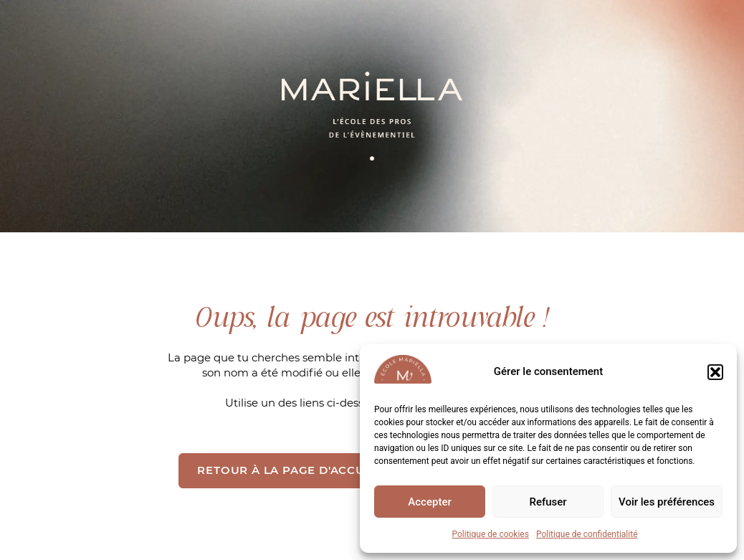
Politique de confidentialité (587, 534)
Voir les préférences (667, 502)
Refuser (548, 502)
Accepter (429, 502)
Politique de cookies (491, 534)
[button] (715, 372)
